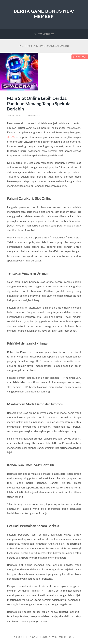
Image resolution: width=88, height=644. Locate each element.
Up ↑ (72, 637)
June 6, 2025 (14, 115)
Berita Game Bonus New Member (44, 14)
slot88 (11, 137)
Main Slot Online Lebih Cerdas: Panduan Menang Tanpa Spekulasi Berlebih (40, 103)
